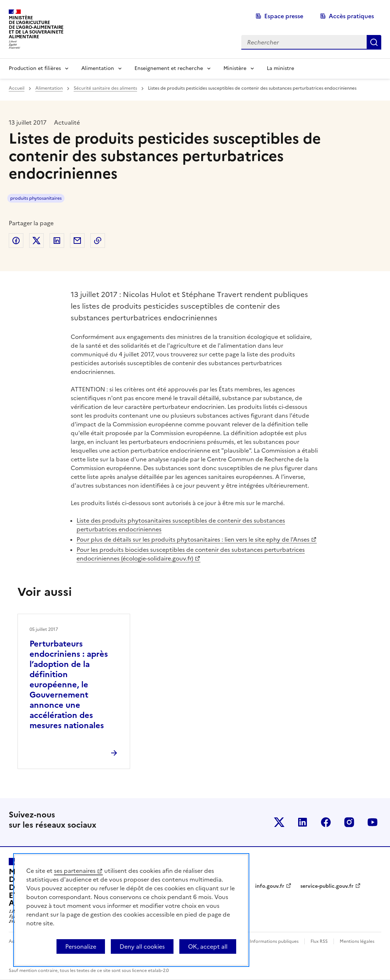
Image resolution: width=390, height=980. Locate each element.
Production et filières (35, 68)
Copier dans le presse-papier (98, 241)
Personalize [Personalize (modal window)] (81, 946)
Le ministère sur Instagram (349, 822)
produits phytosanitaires (36, 198)
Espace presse (284, 16)
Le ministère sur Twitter (279, 822)
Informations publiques (274, 941)
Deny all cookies (142, 946)
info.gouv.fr (270, 886)
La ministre (280, 68)
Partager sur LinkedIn (57, 241)
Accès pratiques (351, 16)
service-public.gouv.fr (327, 886)
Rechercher (374, 42)
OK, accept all (208, 946)
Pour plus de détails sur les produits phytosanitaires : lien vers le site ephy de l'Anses (193, 539)
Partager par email (77, 241)
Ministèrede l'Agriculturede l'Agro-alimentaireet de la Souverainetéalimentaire (36, 27)
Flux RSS (319, 941)
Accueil (17, 88)
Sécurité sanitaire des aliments (105, 88)
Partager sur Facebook (16, 241)
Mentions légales (357, 941)
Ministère (235, 68)
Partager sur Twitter (36, 241)
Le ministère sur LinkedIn (303, 822)
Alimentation (98, 68)
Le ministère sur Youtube (373, 822)
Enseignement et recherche (169, 68)
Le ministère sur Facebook (326, 822)
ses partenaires (75, 871)
